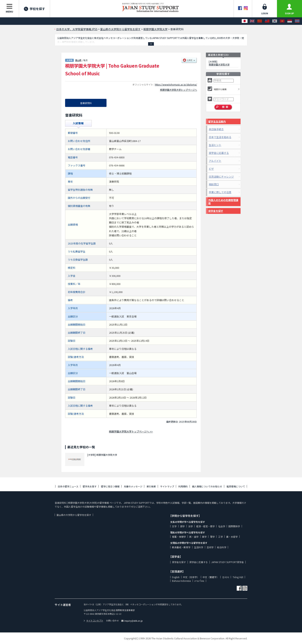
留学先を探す (90, 486)
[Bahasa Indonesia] (290, 21)
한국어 (226, 577)
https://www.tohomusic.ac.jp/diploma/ (176, 84)
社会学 (222, 526)
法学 (190, 526)
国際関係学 (234, 526)
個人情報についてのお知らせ (207, 486)
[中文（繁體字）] (267, 21)
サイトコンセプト (93, 620)
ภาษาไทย (199, 581)
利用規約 (183, 486)
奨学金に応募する (219, 153)
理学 (212, 537)
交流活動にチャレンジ (221, 177)
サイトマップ (167, 486)
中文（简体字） (191, 577)
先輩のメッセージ (133, 486)
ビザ (211, 169)
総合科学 (222, 547)
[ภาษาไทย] (297, 21)
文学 (174, 526)
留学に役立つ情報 (110, 486)
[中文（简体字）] (260, 21)
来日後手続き (216, 129)
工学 (221, 537)
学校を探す (34, 9)
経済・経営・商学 (206, 526)
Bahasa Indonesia (181, 581)
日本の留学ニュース (68, 486)
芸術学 (210, 547)
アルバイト (215, 161)
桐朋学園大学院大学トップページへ (179, 90)
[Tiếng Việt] (282, 21)
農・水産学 (232, 537)
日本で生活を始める (220, 137)
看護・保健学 (179, 537)
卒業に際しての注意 (220, 192)
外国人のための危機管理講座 (223, 202)
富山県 (78, 60)
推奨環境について (236, 486)
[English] (252, 21)
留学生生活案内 (217, 121)
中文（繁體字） (211, 577)
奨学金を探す (216, 211)
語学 (182, 526)
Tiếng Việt (238, 577)
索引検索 (151, 486)
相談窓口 (214, 184)
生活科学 (199, 547)
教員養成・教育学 (181, 547)
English (176, 577)
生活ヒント (215, 145)
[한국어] (275, 21)
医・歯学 (194, 537)
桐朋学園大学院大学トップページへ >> (131, 431)
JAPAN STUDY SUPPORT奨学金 (228, 562)
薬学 (204, 537)
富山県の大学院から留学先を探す (74, 515)
